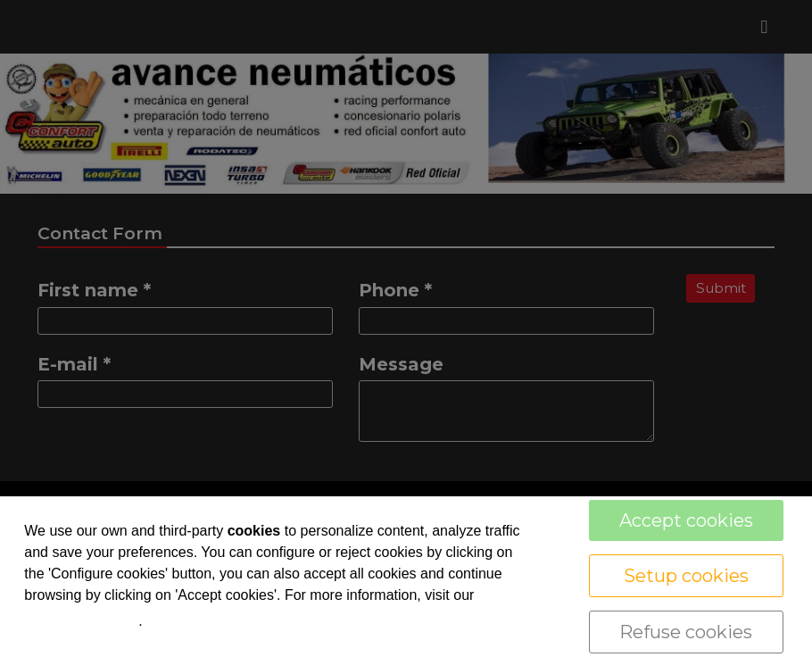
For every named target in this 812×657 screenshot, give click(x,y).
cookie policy (81, 620)
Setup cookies (686, 576)
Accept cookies (686, 520)
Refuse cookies (686, 632)
